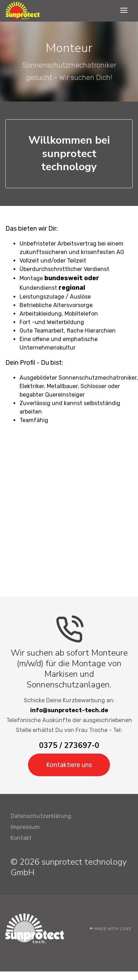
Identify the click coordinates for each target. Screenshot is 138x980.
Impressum (25, 827)
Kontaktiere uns (69, 765)
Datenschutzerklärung (41, 816)
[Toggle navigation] (125, 11)
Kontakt (21, 838)
